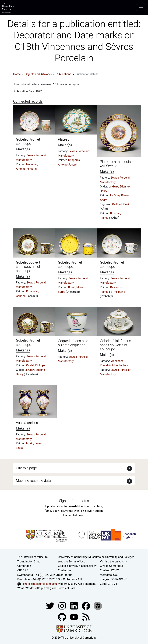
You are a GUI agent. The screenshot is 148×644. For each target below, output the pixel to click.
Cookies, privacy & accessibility (77, 566)
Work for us (65, 575)
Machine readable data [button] (33, 481)
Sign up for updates (74, 501)
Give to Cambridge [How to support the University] (111, 566)
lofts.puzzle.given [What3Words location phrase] (45, 588)
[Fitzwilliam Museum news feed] (86, 617)
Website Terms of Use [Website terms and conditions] (72, 561)
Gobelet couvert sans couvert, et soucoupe (28, 267)
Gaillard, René (121, 204)
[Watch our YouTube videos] (74, 617)
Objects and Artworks (38, 74)
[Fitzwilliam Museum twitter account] (51, 606)
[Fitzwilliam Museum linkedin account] (86, 606)
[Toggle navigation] (141, 7)
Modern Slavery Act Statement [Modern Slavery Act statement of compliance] (77, 584)
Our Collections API (70, 579)
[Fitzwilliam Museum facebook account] (74, 606)
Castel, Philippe (36, 365)
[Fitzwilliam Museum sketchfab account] (98, 606)
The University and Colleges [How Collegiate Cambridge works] (117, 557)
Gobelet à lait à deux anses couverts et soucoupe (115, 345)
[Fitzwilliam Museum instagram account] (62, 606)
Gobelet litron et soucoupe (28, 141)
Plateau (64, 139)
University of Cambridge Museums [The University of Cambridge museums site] (79, 557)
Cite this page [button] (26, 468)
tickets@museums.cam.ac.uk (40, 584)
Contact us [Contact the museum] (65, 570)
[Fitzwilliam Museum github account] (62, 617)
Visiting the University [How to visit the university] (113, 561)
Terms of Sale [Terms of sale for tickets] (66, 588)
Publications (64, 74)
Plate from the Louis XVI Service (115, 164)
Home (17, 74)
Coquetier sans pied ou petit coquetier (73, 343)
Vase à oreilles (27, 423)
